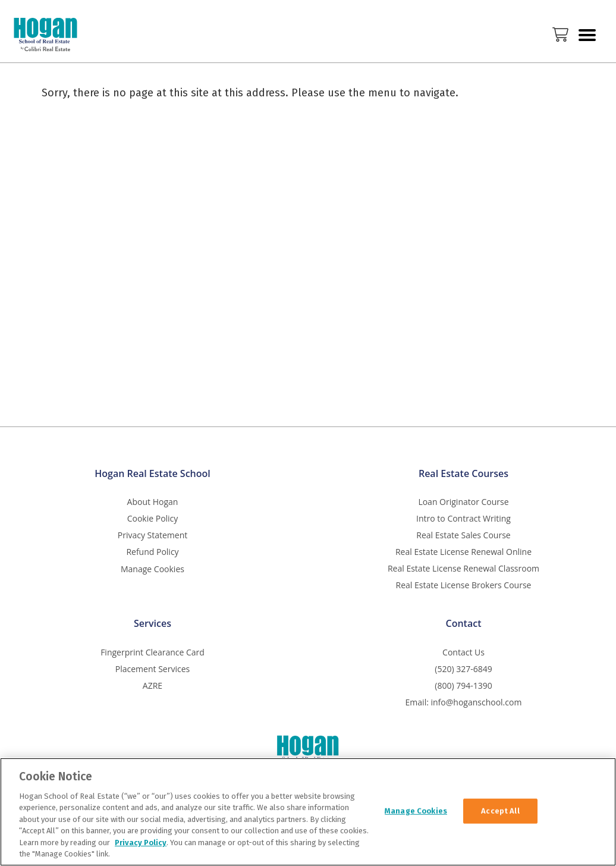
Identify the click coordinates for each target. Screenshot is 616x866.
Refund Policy (152, 552)
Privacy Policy (141, 843)
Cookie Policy (153, 518)
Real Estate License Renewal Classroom (463, 568)
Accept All (500, 811)
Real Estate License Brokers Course (464, 585)
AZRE (153, 685)
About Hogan (153, 502)
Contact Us (463, 652)
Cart (560, 34)
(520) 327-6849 (463, 669)
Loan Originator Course (463, 502)
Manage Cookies (153, 570)
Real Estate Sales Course (463, 535)
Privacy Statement (153, 535)
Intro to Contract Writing (463, 518)
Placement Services (153, 669)
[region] (308, 812)
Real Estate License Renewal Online (463, 552)
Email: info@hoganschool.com (464, 702)
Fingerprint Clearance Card (153, 652)
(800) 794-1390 (463, 685)
